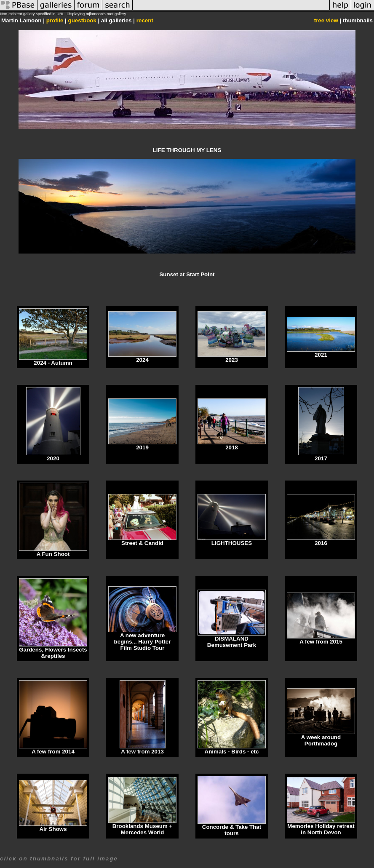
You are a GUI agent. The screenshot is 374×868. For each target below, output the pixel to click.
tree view (326, 20)
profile (55, 20)
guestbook (82, 20)
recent (145, 20)
